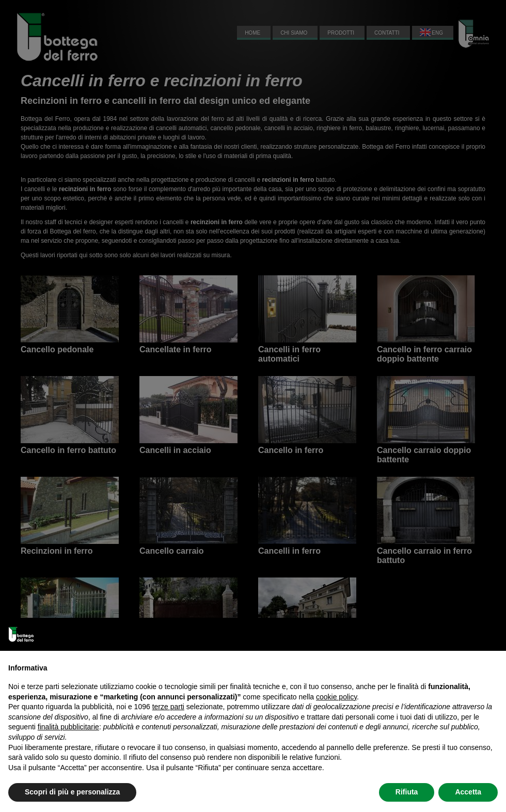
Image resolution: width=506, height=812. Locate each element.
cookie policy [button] (336, 697)
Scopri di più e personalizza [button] (72, 792)
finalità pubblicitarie (68, 727)
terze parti (168, 707)
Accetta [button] (468, 792)
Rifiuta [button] (407, 792)
